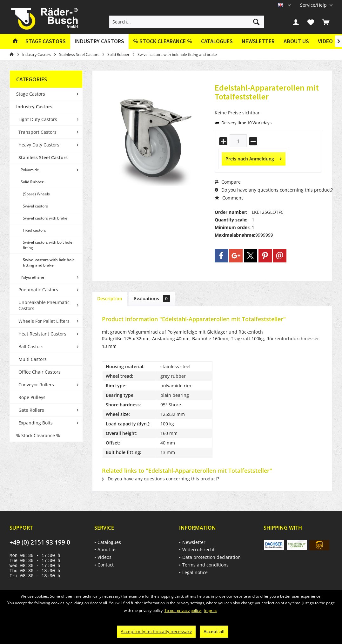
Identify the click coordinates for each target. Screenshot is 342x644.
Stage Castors (31, 94)
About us (296, 41)
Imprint (211, 610)
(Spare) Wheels (36, 194)
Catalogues (217, 41)
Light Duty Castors (38, 119)
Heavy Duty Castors (39, 145)
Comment (229, 198)
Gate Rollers (31, 410)
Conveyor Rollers (36, 385)
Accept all (214, 631)
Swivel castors (35, 206)
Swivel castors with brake (45, 218)
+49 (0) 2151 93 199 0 (40, 542)
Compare (228, 182)
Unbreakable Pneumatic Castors (44, 305)
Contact (106, 565)
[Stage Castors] (46, 41)
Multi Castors (33, 359)
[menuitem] (314, 5)
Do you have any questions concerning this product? (274, 190)
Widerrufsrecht (198, 549)
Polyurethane (32, 277)
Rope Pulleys (32, 397)
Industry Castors (34, 107)
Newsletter (258, 41)
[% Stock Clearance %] (163, 41)
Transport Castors (37, 132)
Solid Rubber (32, 182)
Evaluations (152, 298)
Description (110, 298)
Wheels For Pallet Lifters (44, 321)
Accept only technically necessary (156, 631)
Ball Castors (31, 346)
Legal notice (195, 572)
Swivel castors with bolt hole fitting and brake (49, 262)
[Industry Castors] (99, 41)
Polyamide (30, 170)
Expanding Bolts (36, 423)
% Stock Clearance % (38, 435)
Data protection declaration (211, 557)
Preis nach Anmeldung (254, 158)
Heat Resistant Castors (42, 334)
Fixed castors (34, 230)
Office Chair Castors (40, 372)
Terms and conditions (205, 565)
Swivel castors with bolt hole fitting (48, 245)
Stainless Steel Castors (43, 157)
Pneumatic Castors (38, 290)
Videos (327, 41)
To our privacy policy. (183, 610)
